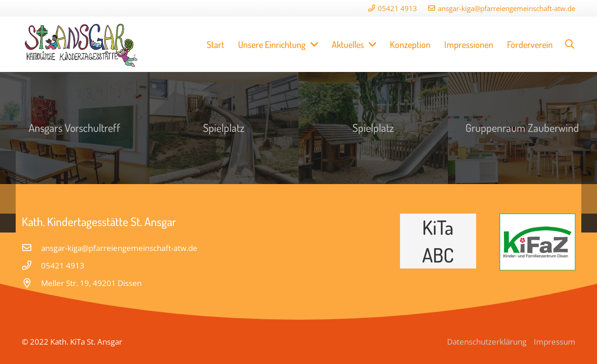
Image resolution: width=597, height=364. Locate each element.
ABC (438, 255)
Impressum (555, 342)
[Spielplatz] (224, 128)
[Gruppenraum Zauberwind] (523, 128)
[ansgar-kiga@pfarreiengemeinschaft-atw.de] (31, 248)
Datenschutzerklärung (487, 342)
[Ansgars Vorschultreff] (75, 128)
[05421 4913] (31, 266)
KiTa (438, 227)
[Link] (82, 44)
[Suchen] (570, 44)
